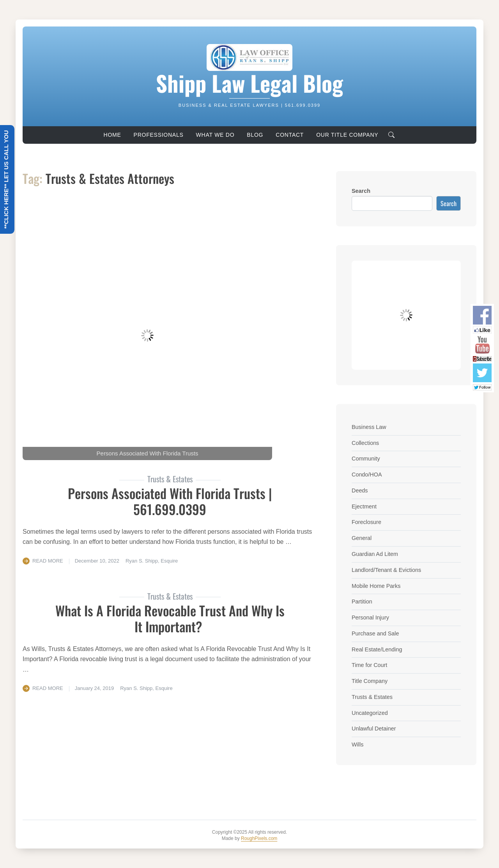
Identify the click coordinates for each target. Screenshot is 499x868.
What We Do (215, 135)
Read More (48, 561)
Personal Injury (370, 617)
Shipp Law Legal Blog (249, 83)
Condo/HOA (367, 475)
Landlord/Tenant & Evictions (386, 570)
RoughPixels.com (259, 838)
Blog (255, 135)
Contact (290, 135)
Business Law (369, 427)
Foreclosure (366, 522)
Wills (357, 745)
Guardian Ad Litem (375, 554)
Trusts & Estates (372, 697)
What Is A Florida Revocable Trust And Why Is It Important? (170, 618)
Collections (365, 443)
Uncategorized (370, 713)
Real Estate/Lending (377, 649)
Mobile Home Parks (376, 586)
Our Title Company (347, 135)
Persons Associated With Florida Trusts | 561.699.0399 (170, 501)
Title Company (370, 681)
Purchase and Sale (375, 633)
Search (361, 191)
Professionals (159, 135)
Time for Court (369, 665)
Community (366, 459)
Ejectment (364, 506)
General (362, 538)
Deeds (360, 490)
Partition (362, 602)
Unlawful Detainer (374, 729)
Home (112, 135)
